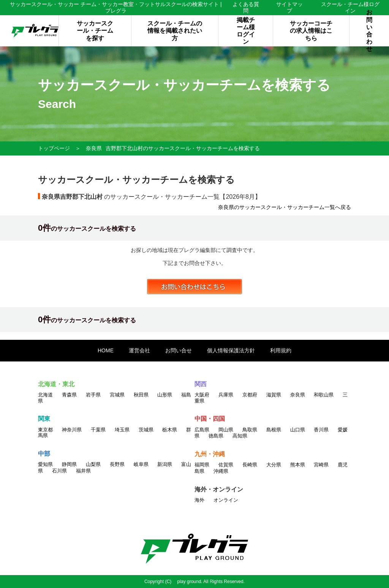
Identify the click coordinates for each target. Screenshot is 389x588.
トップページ (54, 148)
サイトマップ (289, 7)
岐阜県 (141, 464)
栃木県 (170, 430)
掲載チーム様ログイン (246, 31)
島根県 (274, 430)
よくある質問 (246, 7)
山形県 (165, 395)
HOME (106, 350)
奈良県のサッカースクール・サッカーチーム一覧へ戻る (285, 207)
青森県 (69, 395)
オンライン (226, 500)
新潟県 (165, 464)
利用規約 (281, 350)
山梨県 (93, 464)
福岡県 (202, 465)
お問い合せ (179, 350)
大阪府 (202, 395)
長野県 (117, 464)
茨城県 (146, 430)
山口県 (298, 430)
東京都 (45, 430)
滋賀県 (274, 395)
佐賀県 (226, 465)
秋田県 (141, 395)
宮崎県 (321, 465)
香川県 (321, 430)
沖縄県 (221, 471)
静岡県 (69, 464)
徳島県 (216, 436)
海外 (199, 500)
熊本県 (298, 465)
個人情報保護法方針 (231, 350)
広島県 (202, 430)
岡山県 (226, 430)
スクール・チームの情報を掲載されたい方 (175, 31)
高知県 (240, 436)
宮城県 (117, 395)
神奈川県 (72, 430)
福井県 (83, 471)
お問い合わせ (369, 31)
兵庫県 (226, 395)
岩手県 (93, 395)
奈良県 (94, 148)
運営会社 (139, 350)
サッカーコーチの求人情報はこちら (311, 31)
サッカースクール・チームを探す (95, 31)
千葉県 (98, 430)
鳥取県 (250, 430)
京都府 (250, 395)
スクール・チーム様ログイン (350, 7)
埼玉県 (122, 430)
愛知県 (45, 464)
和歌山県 (324, 395)
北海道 (45, 395)
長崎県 (250, 465)
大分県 (274, 465)
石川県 (59, 471)
